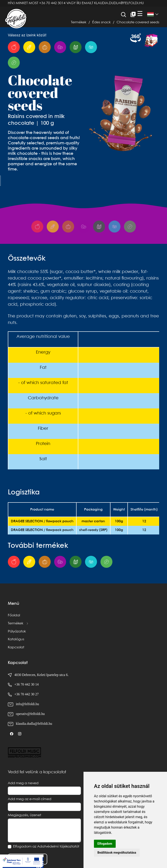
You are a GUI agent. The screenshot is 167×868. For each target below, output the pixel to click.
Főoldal (14, 615)
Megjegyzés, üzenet (24, 815)
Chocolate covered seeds (138, 22)
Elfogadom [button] (105, 844)
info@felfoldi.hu (27, 704)
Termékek (79, 22)
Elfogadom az (46, 847)
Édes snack (101, 22)
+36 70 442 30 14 (27, 684)
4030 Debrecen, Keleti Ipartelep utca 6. (38, 675)
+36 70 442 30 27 (27, 694)
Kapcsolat (16, 647)
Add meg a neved (23, 783)
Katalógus (16, 639)
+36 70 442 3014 (52, 3)
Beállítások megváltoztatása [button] (117, 853)
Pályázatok (17, 631)
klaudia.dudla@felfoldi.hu (119, 3)
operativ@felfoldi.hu (30, 714)
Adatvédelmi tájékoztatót (58, 847)
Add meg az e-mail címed (30, 799)
